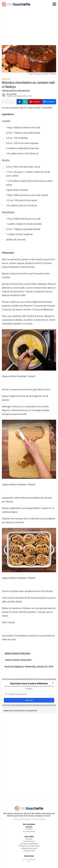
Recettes (29, 827)
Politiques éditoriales (29, 848)
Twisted (18, 666)
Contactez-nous (29, 851)
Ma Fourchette (11, 94)
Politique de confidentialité (29, 846)
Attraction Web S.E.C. (25, 819)
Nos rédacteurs (29, 841)
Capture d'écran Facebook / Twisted (42, 74)
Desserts (29, 829)
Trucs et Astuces (29, 831)
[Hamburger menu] (54, 4)
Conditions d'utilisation (29, 844)
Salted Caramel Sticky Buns (17, 653)
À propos (29, 839)
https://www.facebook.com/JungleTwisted (23, 711)
